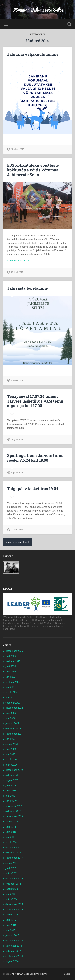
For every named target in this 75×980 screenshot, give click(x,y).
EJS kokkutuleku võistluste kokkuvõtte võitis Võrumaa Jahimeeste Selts (33, 170)
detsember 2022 (14, 708)
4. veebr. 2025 (18, 380)
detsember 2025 (14, 651)
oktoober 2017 (13, 853)
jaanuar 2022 (12, 723)
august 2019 (12, 780)
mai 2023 (10, 687)
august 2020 (12, 744)
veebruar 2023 (13, 703)
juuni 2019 (11, 791)
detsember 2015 (14, 904)
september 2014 (14, 956)
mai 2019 (10, 796)
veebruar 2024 (13, 682)
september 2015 (14, 910)
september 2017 (14, 858)
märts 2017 (11, 873)
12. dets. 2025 (18, 149)
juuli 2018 (11, 827)
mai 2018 (10, 837)
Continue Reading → (18, 261)
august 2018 (12, 822)
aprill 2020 (11, 760)
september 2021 (14, 734)
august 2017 (12, 863)
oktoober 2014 (13, 951)
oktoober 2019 (13, 775)
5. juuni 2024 (17, 472)
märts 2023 (11, 698)
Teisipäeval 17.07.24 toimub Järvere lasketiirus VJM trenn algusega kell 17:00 (35, 401)
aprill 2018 (11, 842)
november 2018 (14, 806)
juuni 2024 (11, 672)
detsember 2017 (14, 848)
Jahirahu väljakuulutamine (33, 54)
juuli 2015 (11, 920)
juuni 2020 (11, 749)
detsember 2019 (14, 770)
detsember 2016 (14, 879)
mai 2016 (10, 894)
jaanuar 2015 (12, 935)
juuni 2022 (11, 713)
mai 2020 (10, 754)
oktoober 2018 (13, 811)
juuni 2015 (11, 925)
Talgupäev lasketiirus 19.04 (33, 489)
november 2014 (14, 946)
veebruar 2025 (13, 661)
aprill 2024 (11, 677)
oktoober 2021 (13, 728)
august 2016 (12, 889)
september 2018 (14, 816)
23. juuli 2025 (17, 272)
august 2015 (12, 915)
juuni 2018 (11, 832)
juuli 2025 (11, 656)
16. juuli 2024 (17, 439)
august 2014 (12, 961)
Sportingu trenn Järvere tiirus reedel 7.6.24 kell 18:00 (35, 458)
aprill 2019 (11, 801)
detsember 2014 (14, 941)
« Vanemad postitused (18, 542)
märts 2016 (11, 899)
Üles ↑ (68, 974)
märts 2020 (11, 765)
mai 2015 (10, 930)
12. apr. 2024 (17, 530)
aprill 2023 (11, 692)
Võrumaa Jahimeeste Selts (37, 10)
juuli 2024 (11, 666)
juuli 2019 (11, 785)
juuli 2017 (11, 868)
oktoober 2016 (13, 884)
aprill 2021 (11, 739)
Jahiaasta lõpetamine (27, 288)
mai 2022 (10, 718)
